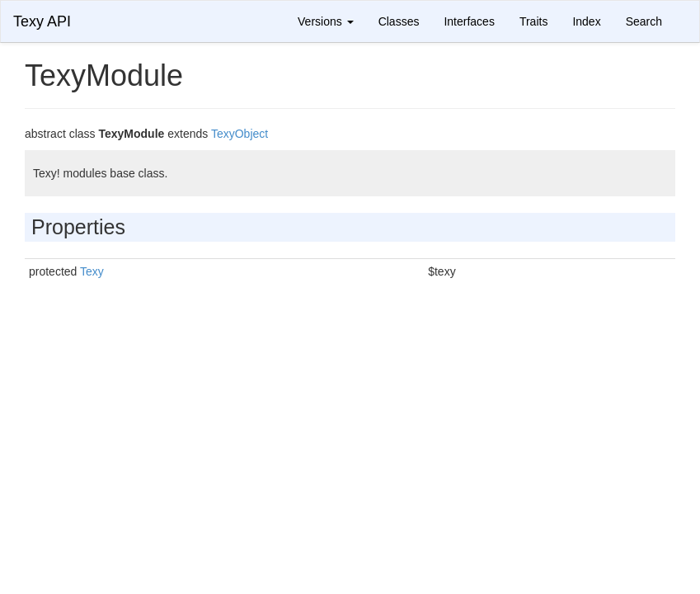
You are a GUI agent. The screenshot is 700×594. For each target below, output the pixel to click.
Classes (399, 21)
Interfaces (469, 21)
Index (586, 21)
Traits (533, 21)
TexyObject (240, 134)
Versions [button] (326, 21)
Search (644, 21)
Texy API (42, 21)
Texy (92, 271)
